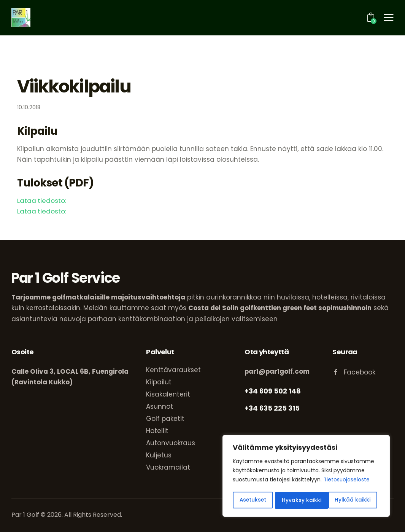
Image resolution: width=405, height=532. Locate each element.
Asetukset (253, 500)
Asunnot (160, 406)
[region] (306, 477)
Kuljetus (159, 455)
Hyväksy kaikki (354, 500)
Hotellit (157, 430)
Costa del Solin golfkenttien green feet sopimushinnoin (280, 308)
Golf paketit (165, 418)
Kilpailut (159, 382)
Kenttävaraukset (173, 370)
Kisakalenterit (168, 394)
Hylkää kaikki (300, 500)
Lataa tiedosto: (42, 201)
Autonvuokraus (171, 443)
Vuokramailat (168, 467)
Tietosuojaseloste (347, 481)
